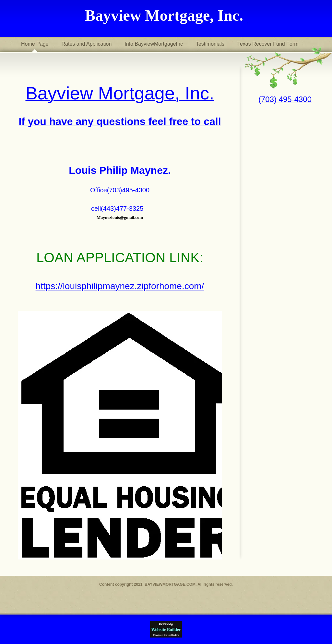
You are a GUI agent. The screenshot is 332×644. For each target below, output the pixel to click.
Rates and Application (87, 44)
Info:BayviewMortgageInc (154, 44)
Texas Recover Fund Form (268, 44)
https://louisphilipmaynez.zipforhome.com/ (120, 286)
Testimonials (210, 44)
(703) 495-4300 (285, 99)
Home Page (35, 44)
